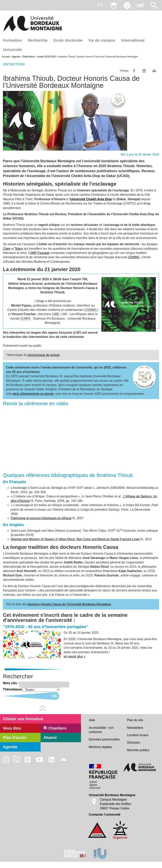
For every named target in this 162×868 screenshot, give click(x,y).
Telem (19, 249)
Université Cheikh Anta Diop (91, 199)
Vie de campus (102, 40)
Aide (92, 720)
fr (100, 5)
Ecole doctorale (68, 40)
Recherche (38, 40)
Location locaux (138, 735)
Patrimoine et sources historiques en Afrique (41, 518)
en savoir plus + (75, 656)
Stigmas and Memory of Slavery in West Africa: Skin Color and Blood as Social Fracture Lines (75, 539)
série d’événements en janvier (33, 394)
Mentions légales (100, 747)
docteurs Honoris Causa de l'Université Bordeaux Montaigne (69, 604)
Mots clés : (11, 683)
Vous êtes (12, 728)
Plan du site (135, 720)
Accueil (6, 57)
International (133, 40)
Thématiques (13, 689)
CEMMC (134, 257)
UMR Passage (40, 253)
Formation (12, 40)
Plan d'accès (15, 738)
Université (12, 50)
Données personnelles (104, 739)
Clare (7, 249)
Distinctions (29, 57)
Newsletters (135, 728)
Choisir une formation (23, 719)
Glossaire (134, 742)
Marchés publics (138, 750)
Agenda (16, 57)
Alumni (50, 738)
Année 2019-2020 (46, 57)
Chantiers (55, 728)
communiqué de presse (43, 355)
